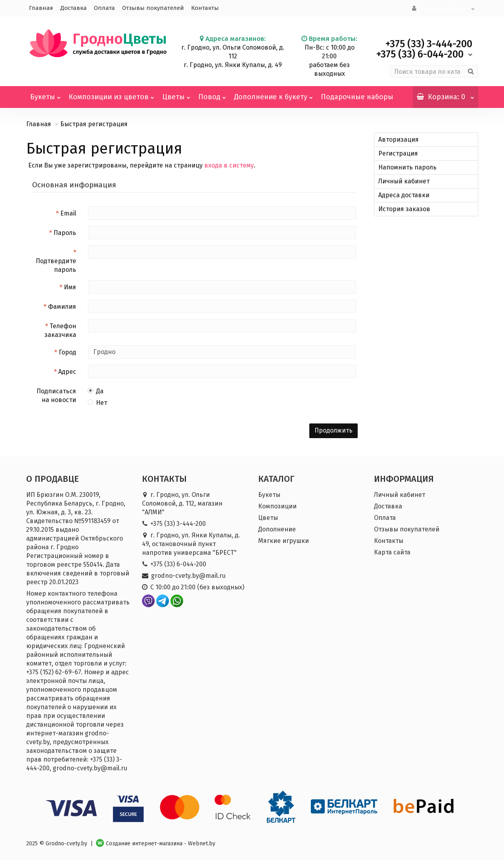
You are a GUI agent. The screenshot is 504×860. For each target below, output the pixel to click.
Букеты (45, 93)
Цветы (176, 93)
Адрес (67, 371)
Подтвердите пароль (56, 265)
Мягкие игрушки (284, 540)
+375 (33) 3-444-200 (178, 523)
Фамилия (62, 306)
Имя (70, 286)
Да (96, 390)
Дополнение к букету (273, 93)
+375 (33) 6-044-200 (178, 563)
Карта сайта (392, 551)
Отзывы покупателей (153, 8)
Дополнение (277, 528)
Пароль (65, 232)
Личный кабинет (404, 180)
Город (67, 351)
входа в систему (229, 164)
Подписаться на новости (56, 395)
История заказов (404, 208)
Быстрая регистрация (94, 123)
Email (68, 213)
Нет (98, 402)
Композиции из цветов (111, 93)
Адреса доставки (404, 194)
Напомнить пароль (407, 166)
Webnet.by (202, 843)
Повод (212, 93)
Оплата (104, 8)
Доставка (74, 8)
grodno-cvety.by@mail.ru (188, 575)
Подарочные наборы (357, 96)
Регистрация (398, 153)
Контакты (205, 8)
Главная (41, 8)
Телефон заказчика (60, 330)
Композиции (277, 505)
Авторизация (399, 139)
